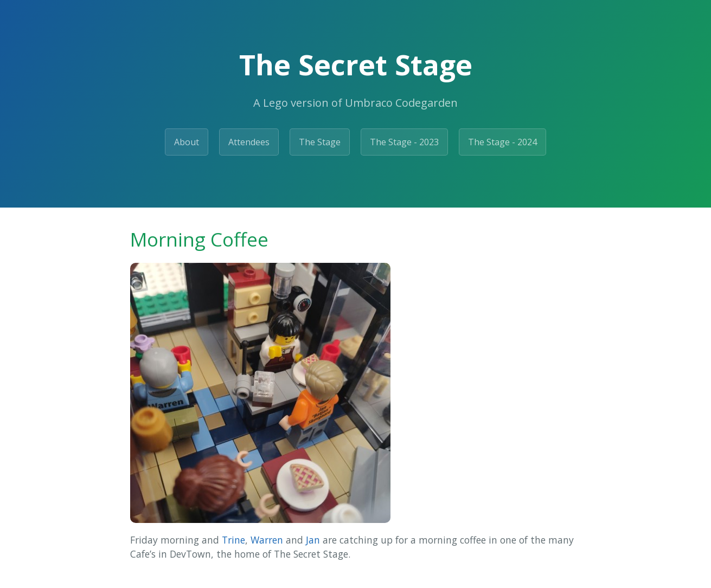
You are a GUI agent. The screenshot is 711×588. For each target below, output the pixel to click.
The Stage (320, 142)
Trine (233, 540)
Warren (267, 540)
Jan (313, 540)
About (187, 142)
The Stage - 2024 (502, 142)
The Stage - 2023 (404, 142)
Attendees (249, 142)
